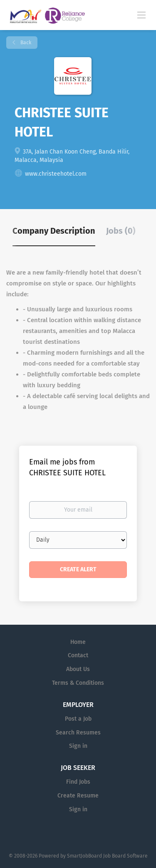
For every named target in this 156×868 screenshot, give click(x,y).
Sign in (78, 746)
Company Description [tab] (54, 231)
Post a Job (78, 719)
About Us (78, 669)
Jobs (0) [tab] (121, 231)
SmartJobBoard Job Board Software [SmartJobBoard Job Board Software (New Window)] (107, 856)
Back (25, 43)
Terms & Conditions (78, 683)
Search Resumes (78, 733)
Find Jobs (78, 782)
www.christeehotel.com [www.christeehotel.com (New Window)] (56, 174)
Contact (78, 655)
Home (78, 642)
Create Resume (78, 796)
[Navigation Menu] (141, 15)
